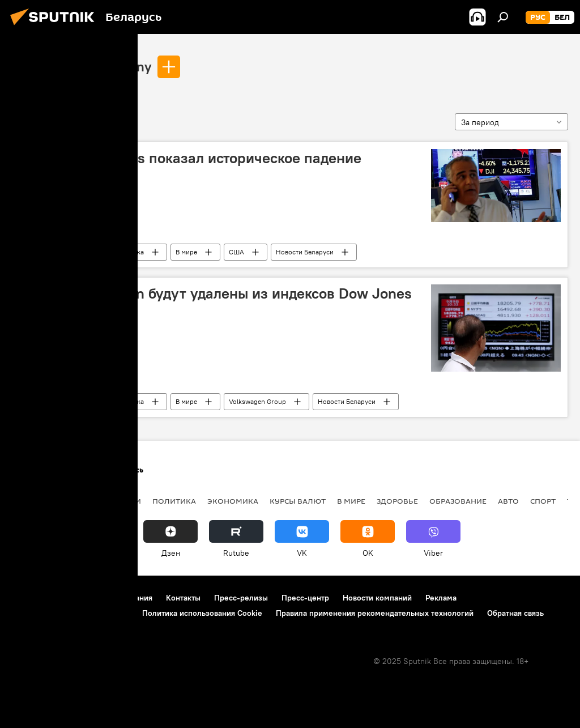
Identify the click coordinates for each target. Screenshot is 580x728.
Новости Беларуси (305, 252)
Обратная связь (515, 613)
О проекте (31, 598)
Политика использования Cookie (202, 613)
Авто (508, 501)
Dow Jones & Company (82, 66)
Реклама (441, 598)
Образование (458, 501)
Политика (174, 501)
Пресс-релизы (241, 598)
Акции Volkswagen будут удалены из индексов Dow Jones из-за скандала (216, 302)
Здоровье (397, 501)
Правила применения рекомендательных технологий (375, 613)
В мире (186, 252)
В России (122, 501)
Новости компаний (377, 598)
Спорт (543, 501)
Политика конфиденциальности (70, 613)
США (236, 252)
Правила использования (108, 598)
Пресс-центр (305, 598)
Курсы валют (298, 501)
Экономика (126, 252)
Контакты (183, 598)
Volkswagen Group (257, 401)
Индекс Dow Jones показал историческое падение (190, 158)
